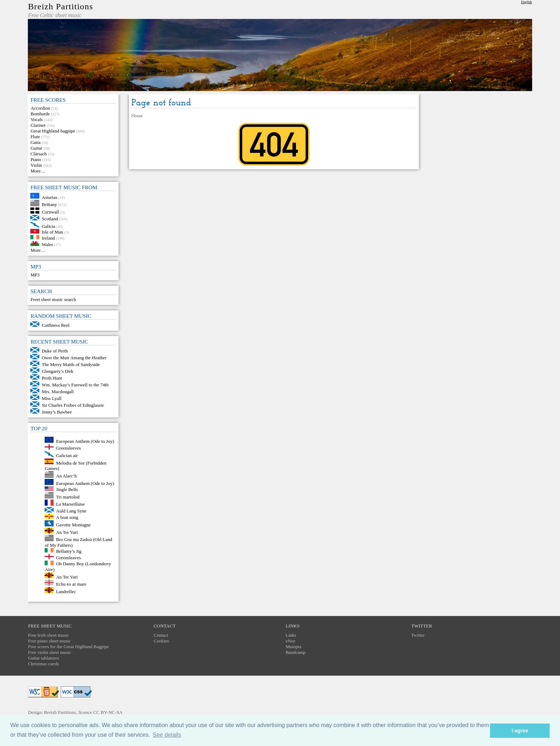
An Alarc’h (66, 476)
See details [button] (167, 735)
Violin (36, 165)
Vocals (36, 119)
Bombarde (40, 114)
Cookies (161, 641)
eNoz (291, 641)
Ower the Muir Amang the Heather (74, 358)
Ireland (48, 238)
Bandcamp (296, 652)
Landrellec (66, 592)
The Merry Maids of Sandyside (71, 364)
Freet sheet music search (53, 299)
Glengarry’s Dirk (57, 371)
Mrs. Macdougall (58, 392)
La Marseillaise (71, 504)
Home (137, 116)
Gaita (35, 142)
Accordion (40, 108)
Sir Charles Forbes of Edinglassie (73, 405)
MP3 (35, 275)
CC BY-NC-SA (108, 712)
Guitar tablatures (43, 658)
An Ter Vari (67, 532)
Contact (161, 635)
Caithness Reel (56, 325)
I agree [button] (520, 731)
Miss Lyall (52, 398)
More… (38, 171)
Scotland (50, 219)
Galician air (67, 455)
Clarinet (38, 125)
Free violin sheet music (49, 652)
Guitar (36, 148)
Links (291, 635)
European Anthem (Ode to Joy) (85, 441)
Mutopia (294, 647)
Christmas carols (43, 664)
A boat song (67, 517)
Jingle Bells (67, 489)
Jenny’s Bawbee (57, 412)
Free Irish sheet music (48, 635)
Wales (47, 244)
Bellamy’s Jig (69, 551)
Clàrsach (38, 154)
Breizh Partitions (60, 6)
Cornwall (50, 212)
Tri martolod (68, 497)
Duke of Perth (55, 351)
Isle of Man (52, 232)
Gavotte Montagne (73, 525)
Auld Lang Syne (71, 511)
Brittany (49, 204)
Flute (35, 137)
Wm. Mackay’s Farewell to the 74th (75, 385)
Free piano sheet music (49, 641)
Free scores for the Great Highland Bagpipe (68, 647)
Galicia (49, 226)
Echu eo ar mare (71, 584)
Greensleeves (68, 448)
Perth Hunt (52, 378)
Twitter (418, 635)
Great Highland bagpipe (53, 131)
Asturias (49, 197)
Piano (36, 159)
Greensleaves (68, 558)
